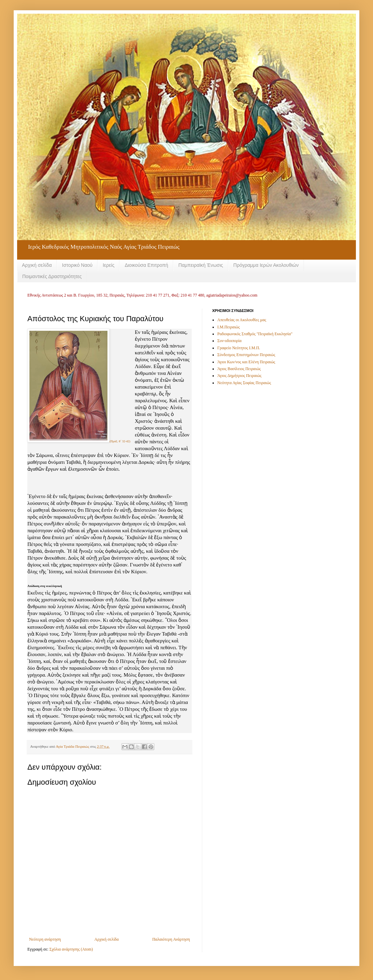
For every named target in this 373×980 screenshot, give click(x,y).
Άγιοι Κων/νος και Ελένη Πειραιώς (246, 362)
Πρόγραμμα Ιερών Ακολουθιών (266, 265)
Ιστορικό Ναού (77, 265)
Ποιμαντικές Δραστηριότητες (52, 276)
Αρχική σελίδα (37, 265)
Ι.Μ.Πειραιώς (229, 327)
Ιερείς (108, 265)
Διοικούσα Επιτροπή (146, 265)
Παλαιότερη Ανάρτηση (171, 939)
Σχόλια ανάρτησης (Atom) (71, 949)
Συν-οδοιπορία (229, 341)
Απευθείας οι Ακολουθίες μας (242, 320)
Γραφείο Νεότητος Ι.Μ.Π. (239, 348)
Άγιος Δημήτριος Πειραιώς (239, 376)
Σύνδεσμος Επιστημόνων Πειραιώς (246, 355)
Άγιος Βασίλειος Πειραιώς (239, 369)
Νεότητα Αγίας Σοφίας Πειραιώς (244, 383)
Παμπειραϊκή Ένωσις (201, 265)
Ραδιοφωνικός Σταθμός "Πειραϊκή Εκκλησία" (255, 334)
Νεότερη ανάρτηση (45, 939)
